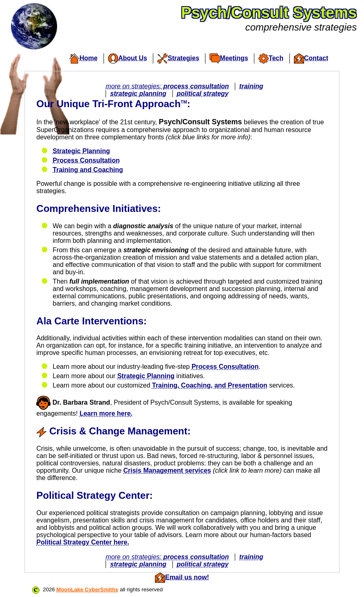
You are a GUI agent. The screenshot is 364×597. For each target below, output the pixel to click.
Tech (271, 58)
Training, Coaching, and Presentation (210, 385)
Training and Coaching (88, 170)
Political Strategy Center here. (83, 542)
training (251, 86)
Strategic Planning (81, 151)
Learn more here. (106, 413)
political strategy (203, 94)
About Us (128, 58)
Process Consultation (86, 160)
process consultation (196, 86)
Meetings (229, 58)
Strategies (178, 58)
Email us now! (187, 577)
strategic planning (138, 94)
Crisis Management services (167, 470)
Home (83, 58)
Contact (311, 58)
